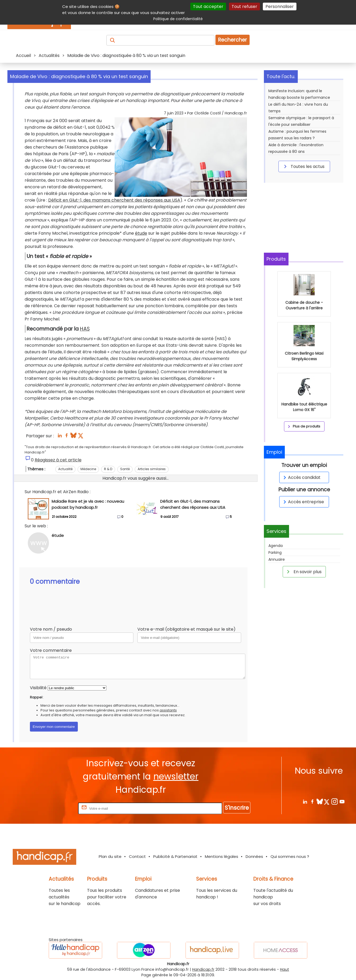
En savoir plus (303, 572)
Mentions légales (222, 856)
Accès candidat (301, 477)
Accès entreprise (303, 502)
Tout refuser (244, 6)
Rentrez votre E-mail (56, 808)
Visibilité (38, 688)
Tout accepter (208, 6)
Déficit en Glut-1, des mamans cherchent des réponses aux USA (114, 200)
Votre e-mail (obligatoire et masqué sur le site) (186, 629)
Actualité (65, 469)
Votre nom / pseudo (51, 629)
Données (254, 856)
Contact (137, 856)
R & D (108, 469)
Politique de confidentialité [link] (178, 19)
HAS (85, 329)
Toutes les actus (303, 166)
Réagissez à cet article (58, 460)
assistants (168, 710)
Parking (275, 553)
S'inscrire (237, 808)
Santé (125, 469)
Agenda (276, 546)
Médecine (88, 469)
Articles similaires (152, 469)
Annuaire (277, 559)
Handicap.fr (203, 969)
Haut (285, 969)
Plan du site (110, 856)
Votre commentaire (51, 650)
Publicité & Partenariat (175, 856)
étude (141, 233)
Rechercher (233, 40)
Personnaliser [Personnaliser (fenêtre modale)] (280, 6)
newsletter (176, 776)
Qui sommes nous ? (290, 856)
